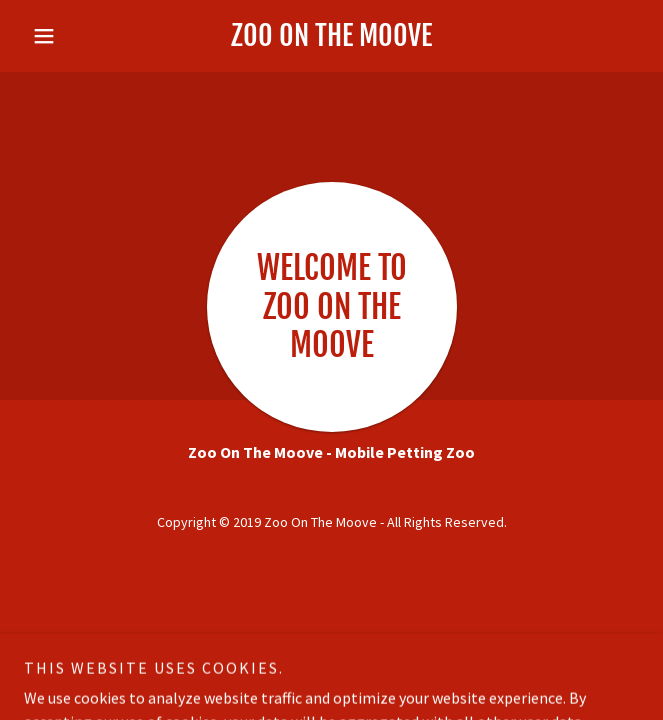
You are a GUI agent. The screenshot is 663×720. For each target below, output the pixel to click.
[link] (331, 36)
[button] (70, 36)
